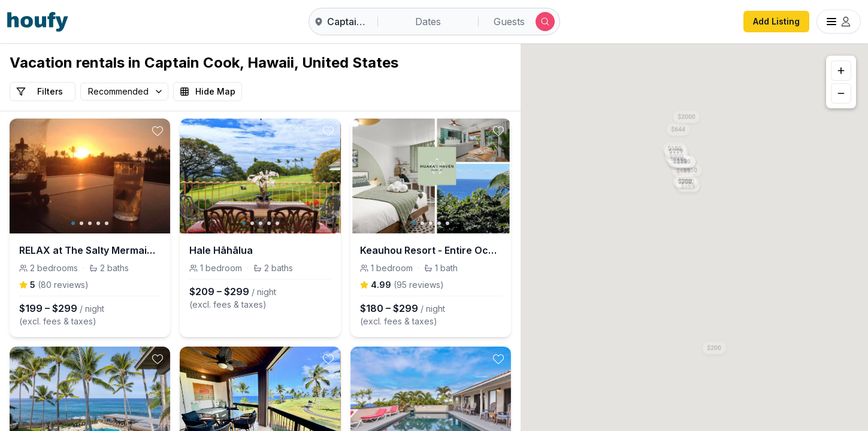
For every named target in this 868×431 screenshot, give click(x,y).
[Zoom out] (841, 93)
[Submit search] (545, 22)
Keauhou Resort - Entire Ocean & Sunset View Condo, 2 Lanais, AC (431, 250)
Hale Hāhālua (221, 250)
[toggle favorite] (158, 131)
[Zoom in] (841, 71)
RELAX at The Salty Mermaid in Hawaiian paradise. (90, 250)
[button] (685, 179)
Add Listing (776, 21)
